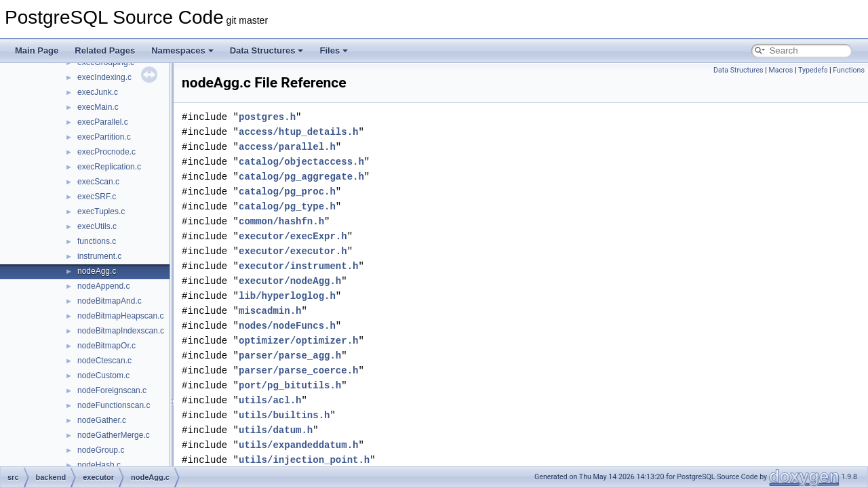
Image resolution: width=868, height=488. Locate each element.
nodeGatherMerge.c (114, 435)
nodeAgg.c (97, 271)
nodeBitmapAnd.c (110, 301)
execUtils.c (97, 226)
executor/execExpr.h (293, 236)
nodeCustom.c (103, 375)
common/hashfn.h (281, 221)
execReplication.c (109, 167)
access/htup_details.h (298, 132)
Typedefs (813, 70)
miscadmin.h (270, 311)
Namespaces (182, 50)
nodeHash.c (99, 465)
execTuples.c (101, 211)
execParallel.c (103, 122)
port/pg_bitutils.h (290, 385)
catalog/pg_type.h (287, 206)
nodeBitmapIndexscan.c (121, 331)
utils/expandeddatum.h (298, 445)
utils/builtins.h (284, 415)
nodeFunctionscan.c (114, 405)
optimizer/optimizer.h (298, 341)
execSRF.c (97, 197)
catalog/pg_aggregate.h (301, 177)
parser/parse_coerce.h (298, 370)
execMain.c (98, 107)
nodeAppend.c (103, 286)
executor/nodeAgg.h (290, 281)
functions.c (97, 241)
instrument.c (99, 256)
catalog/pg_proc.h (287, 191)
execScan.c (98, 182)
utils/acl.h (270, 400)
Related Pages (105, 50)
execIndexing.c (104, 77)
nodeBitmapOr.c (106, 346)
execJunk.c (98, 92)
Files (334, 50)
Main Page (37, 50)
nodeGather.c (102, 420)
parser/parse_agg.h (290, 355)
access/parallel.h (287, 147)
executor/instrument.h (298, 266)
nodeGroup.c (101, 450)
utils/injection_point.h (304, 460)
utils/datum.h (276, 430)
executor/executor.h (293, 251)
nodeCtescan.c (104, 361)
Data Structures (267, 50)
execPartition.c (104, 137)
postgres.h (267, 117)
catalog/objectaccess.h (301, 162)
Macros (781, 70)
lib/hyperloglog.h (287, 296)
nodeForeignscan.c (112, 390)
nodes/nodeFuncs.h (287, 326)
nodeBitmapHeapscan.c (120, 316)
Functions (849, 70)
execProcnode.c (106, 152)
